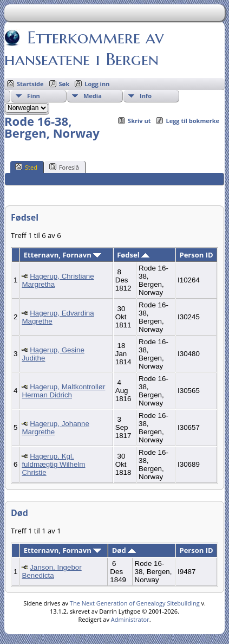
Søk (64, 84)
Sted (26, 167)
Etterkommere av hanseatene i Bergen (84, 48)
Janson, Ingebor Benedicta (51, 571)
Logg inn (97, 84)
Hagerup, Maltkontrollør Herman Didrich (63, 391)
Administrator (130, 619)
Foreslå (64, 167)
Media (93, 96)
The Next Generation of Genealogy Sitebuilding (135, 603)
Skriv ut (139, 121)
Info (146, 96)
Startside (30, 84)
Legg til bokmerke (192, 121)
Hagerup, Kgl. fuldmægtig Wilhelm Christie (53, 464)
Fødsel (133, 255)
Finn (34, 96)
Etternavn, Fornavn (63, 255)
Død (124, 550)
